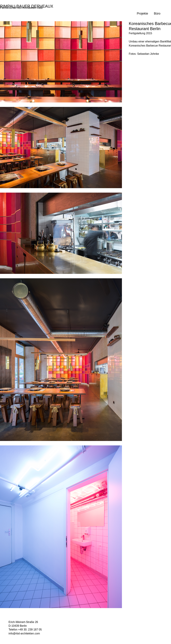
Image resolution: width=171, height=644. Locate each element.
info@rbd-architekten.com (24, 633)
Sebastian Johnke (148, 54)
